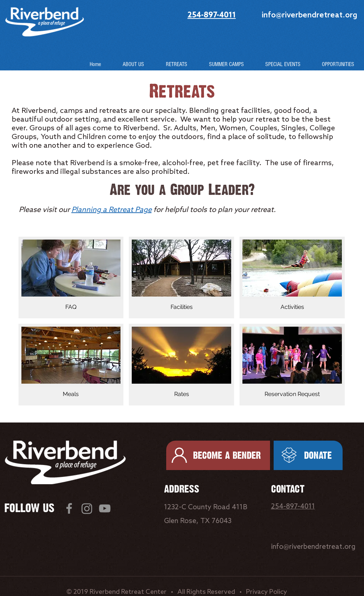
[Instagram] (87, 508)
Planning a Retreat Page (112, 210)
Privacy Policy (267, 592)
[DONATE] (308, 455)
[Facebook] (69, 508)
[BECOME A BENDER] (218, 455)
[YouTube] (105, 508)
